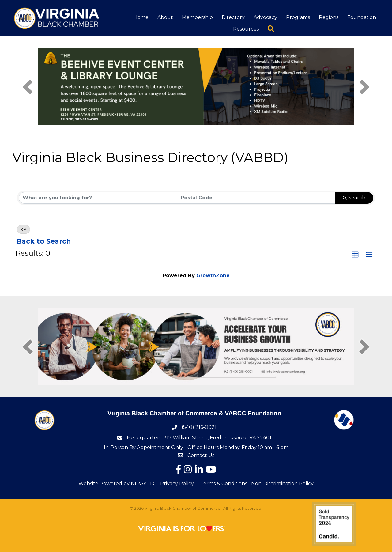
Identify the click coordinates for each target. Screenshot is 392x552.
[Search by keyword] (98, 198)
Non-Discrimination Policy (282, 484)
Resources (246, 29)
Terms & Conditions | (225, 484)
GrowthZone (213, 276)
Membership (197, 17)
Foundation (362, 17)
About (165, 17)
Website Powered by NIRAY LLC (117, 484)
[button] (355, 255)
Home (141, 17)
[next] (364, 87)
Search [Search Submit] (354, 198)
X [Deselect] (23, 229)
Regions (329, 17)
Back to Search (44, 241)
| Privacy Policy (175, 484)
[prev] (28, 87)
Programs (298, 17)
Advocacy (265, 17)
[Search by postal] (256, 198)
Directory (233, 17)
